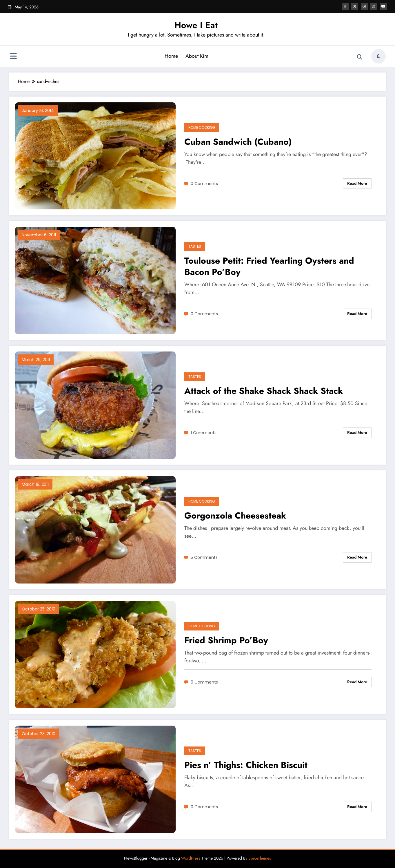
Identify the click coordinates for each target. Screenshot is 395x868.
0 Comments (204, 184)
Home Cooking (202, 127)
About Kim (197, 56)
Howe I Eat (196, 25)
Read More (357, 183)
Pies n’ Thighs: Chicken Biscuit (246, 765)
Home (171, 56)
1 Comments (204, 433)
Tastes (195, 246)
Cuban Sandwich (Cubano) (238, 142)
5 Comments (204, 557)
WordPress (191, 858)
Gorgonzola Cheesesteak (235, 515)
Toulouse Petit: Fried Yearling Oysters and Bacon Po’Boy (269, 266)
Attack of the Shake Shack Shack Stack (264, 391)
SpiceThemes (260, 858)
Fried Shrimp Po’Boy (226, 640)
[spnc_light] (378, 56)
